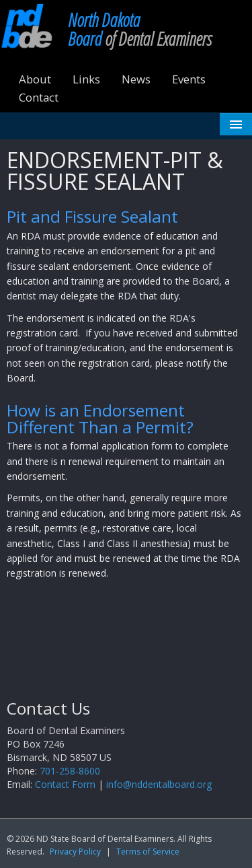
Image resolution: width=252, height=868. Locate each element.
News (136, 79)
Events (189, 79)
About (35, 79)
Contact (39, 97)
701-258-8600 (70, 771)
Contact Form (65, 784)
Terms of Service (148, 852)
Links (86, 79)
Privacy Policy (75, 852)
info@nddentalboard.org (159, 784)
